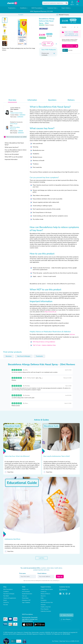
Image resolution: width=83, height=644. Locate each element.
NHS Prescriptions (37, 9)
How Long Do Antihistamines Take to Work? (57, 457)
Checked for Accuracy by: (16, 123)
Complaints (44, 601)
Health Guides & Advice (47, 590)
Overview (12, 101)
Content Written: (15, 116)
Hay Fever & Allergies (24, 357)
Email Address (42, 575)
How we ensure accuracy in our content (16, 138)
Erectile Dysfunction (27, 595)
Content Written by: (15, 109)
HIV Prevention (26, 593)
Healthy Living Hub (46, 608)
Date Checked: (14, 134)
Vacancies (43, 606)
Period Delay (25, 599)
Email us (63, 591)
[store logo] (12, 4)
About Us (43, 597)
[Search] (67, 4)
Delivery (71, 101)
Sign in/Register (66, 620)
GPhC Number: (14, 132)
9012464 (41, 13)
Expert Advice (66, 9)
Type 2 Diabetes (26, 604)
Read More (10, 473)
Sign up (60, 578)
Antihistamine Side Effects (13, 540)
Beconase (9, 357)
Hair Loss (24, 597)
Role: (12, 112)
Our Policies (55, 642)
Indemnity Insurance (46, 612)
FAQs (42, 599)
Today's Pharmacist (66, 616)
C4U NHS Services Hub (47, 604)
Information (32, 101)
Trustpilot (21, 16)
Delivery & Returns (45, 595)
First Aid (5, 606)
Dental (5, 601)
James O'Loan (14, 125)
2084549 (21, 132)
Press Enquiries (45, 610)
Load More (41, 559)
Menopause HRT (26, 601)
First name (22, 575)
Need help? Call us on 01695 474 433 (69, 642)
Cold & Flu (6, 604)
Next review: (13, 118)
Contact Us (43, 593)
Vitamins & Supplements (10, 599)
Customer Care (53, 9)
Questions (52, 101)
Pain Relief (6, 597)
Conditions (24, 9)
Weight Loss (25, 590)
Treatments (12, 9)
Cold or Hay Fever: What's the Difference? (17, 457)
